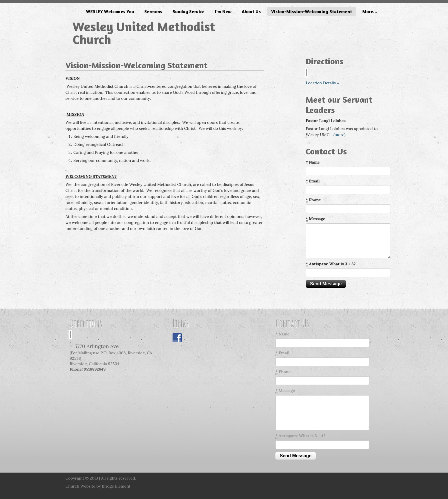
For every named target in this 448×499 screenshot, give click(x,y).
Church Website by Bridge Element (98, 486)
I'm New (223, 11)
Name (313, 162)
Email (313, 181)
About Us (251, 11)
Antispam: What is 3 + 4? (300, 436)
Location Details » (322, 83)
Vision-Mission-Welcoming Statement (312, 11)
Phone (313, 200)
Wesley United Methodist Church (144, 33)
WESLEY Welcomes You (110, 11)
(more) (339, 135)
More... (370, 11)
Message (315, 219)
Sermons (153, 11)
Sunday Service (189, 11)
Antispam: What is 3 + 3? (331, 264)
